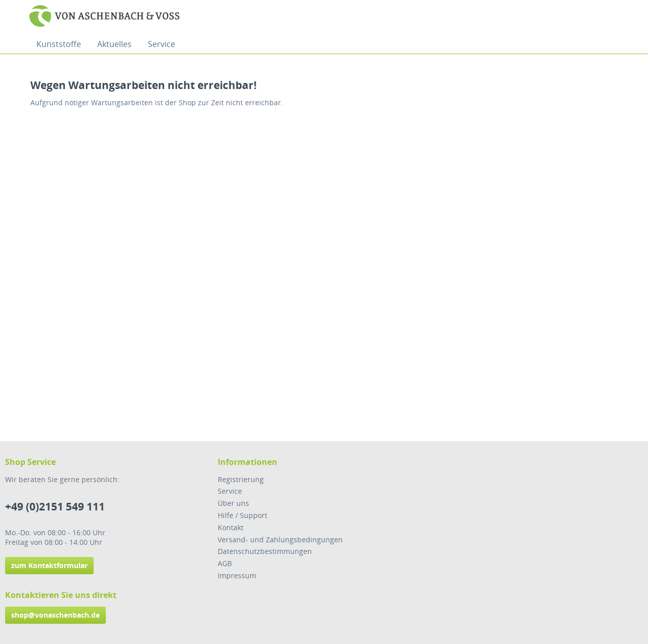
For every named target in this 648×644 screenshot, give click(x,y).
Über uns (233, 503)
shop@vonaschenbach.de (55, 615)
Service (230, 491)
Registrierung (241, 479)
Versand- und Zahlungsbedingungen (280, 540)
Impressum (237, 575)
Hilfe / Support (242, 515)
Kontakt (231, 527)
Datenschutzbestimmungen (265, 551)
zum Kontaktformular (49, 565)
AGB (225, 563)
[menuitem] (59, 44)
